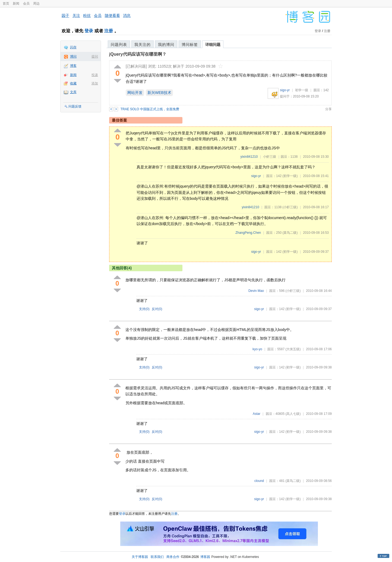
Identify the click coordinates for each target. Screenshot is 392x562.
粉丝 (87, 15)
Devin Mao (256, 291)
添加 (95, 83)
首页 (6, 4)
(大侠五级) (293, 349)
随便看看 (112, 15)
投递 (95, 75)
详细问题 (213, 45)
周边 (36, 4)
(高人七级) (293, 414)
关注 (76, 15)
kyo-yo (257, 349)
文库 (73, 92)
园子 (65, 15)
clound (259, 481)
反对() (157, 309)
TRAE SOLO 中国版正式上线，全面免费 (150, 109)
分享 (328, 109)
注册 (109, 31)
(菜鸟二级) (290, 233)
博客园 (205, 557)
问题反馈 (75, 106)
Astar (257, 414)
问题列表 (119, 45)
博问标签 (190, 45)
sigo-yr (285, 90)
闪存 (73, 47)
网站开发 (135, 93)
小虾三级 (270, 157)
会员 (26, 4)
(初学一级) (290, 176)
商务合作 (173, 557)
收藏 (73, 83)
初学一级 (302, 90)
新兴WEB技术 (159, 93)
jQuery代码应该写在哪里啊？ (138, 54)
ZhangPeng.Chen (248, 233)
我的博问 (166, 45)
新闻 (16, 4)
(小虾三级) (290, 207)
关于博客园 (140, 557)
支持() (144, 309)
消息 (127, 15)
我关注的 (143, 45)
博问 (73, 56)
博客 (73, 66)
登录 (89, 31)
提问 (95, 56)
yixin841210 (249, 157)
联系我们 (157, 557)
